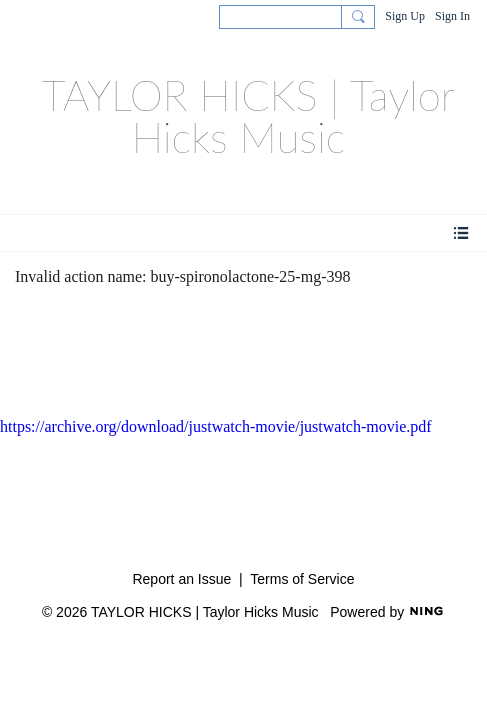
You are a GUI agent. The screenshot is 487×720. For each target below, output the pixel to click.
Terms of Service (302, 579)
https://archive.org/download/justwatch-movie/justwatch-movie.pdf (216, 426)
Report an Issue (181, 579)
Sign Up (405, 16)
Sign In (452, 16)
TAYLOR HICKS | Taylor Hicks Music (249, 116)
